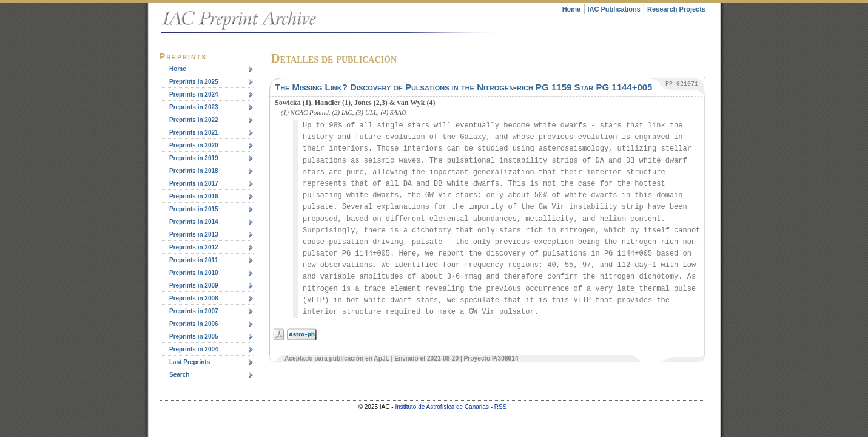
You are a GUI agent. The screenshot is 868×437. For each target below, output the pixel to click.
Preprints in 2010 (194, 273)
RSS (501, 407)
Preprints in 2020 (194, 145)
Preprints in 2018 (194, 171)
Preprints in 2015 (194, 209)
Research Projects (676, 9)
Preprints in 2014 (194, 222)
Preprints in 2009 (194, 286)
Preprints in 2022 (194, 120)
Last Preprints (190, 362)
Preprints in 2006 (194, 324)
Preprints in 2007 (194, 311)
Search (179, 375)
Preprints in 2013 (194, 235)
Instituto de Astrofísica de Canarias (442, 407)
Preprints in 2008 (194, 298)
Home (572, 9)
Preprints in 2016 (194, 196)
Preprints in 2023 (194, 107)
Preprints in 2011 (194, 260)
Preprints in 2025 (194, 82)
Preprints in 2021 (194, 133)
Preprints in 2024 (194, 94)
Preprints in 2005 (194, 337)
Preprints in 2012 (194, 247)
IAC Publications (614, 9)
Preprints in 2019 (194, 158)
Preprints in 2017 (194, 184)
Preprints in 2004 (194, 349)
